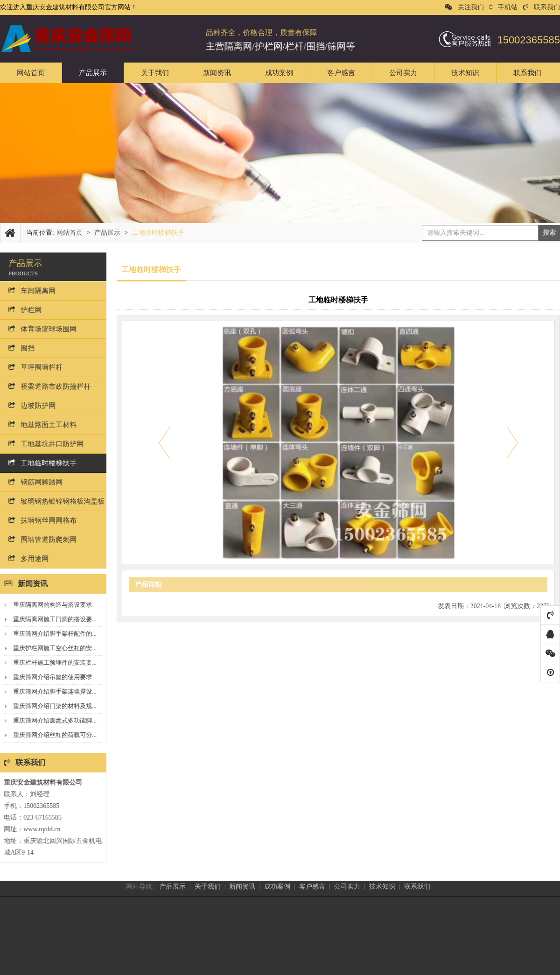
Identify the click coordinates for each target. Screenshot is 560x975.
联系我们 (542, 7)
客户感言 (341, 73)
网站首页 (31, 73)
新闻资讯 (217, 73)
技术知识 (465, 73)
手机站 (504, 7)
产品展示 (93, 73)
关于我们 (155, 73)
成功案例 (279, 73)
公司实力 (403, 73)
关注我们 (464, 7)
